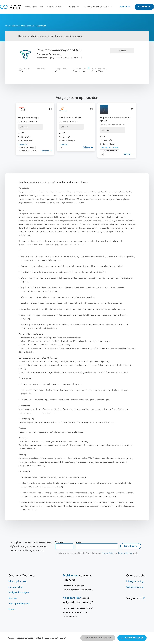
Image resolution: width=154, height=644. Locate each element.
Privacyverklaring (135, 581)
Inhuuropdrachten (34, 7)
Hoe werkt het (15, 587)
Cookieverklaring (135, 587)
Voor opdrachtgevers (19, 604)
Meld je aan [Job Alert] (71, 576)
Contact (12, 609)
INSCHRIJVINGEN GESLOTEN (98, 638)
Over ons (13, 598)
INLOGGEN (125, 7)
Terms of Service (125, 553)
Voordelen (74, 7)
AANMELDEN (144, 7)
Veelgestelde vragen (19, 592)
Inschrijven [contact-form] (131, 546)
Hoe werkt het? (56, 7)
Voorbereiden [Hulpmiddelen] (72, 598)
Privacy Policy (108, 553)
